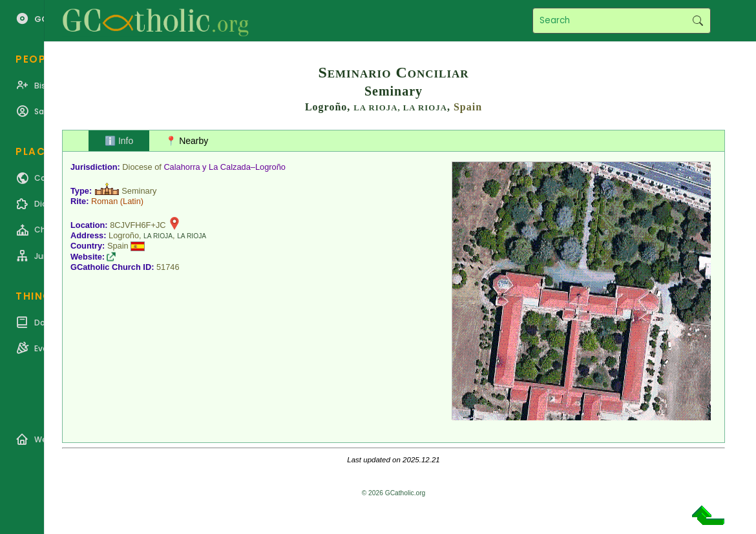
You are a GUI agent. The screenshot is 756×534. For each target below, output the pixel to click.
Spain (468, 107)
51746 (168, 267)
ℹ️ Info (119, 141)
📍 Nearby (187, 141)
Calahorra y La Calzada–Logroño (225, 167)
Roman (104, 201)
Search (698, 21)
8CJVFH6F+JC (138, 225)
